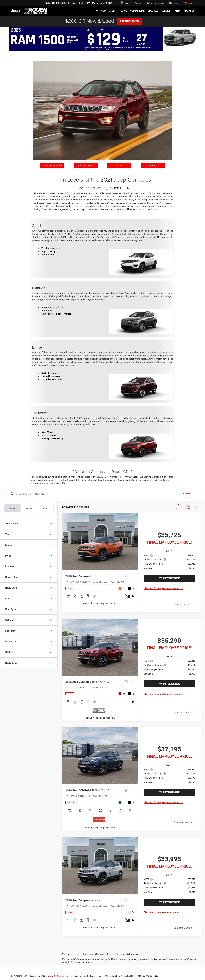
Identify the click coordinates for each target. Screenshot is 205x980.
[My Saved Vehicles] (189, 3)
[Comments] (127, 596)
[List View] (197, 507)
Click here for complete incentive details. (164, 588)
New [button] (103, 11)
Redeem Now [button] (129, 21)
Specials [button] (153, 11)
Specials (119, 166)
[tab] (29, 508)
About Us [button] (189, 11)
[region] (169, 563)
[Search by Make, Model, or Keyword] (98, 494)
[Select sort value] (179, 507)
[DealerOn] (19, 976)
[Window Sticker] (133, 596)
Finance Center (86, 166)
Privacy (69, 976)
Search (187, 494)
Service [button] (166, 11)
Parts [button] (177, 11)
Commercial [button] (137, 11)
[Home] (97, 11)
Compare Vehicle (183, 604)
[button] (135, 542)
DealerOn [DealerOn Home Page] (52, 976)
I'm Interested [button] (169, 578)
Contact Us (153, 166)
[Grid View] (188, 507)
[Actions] (132, 576)
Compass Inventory (52, 166)
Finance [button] (122, 11)
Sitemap (61, 976)
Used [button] (112, 11)
